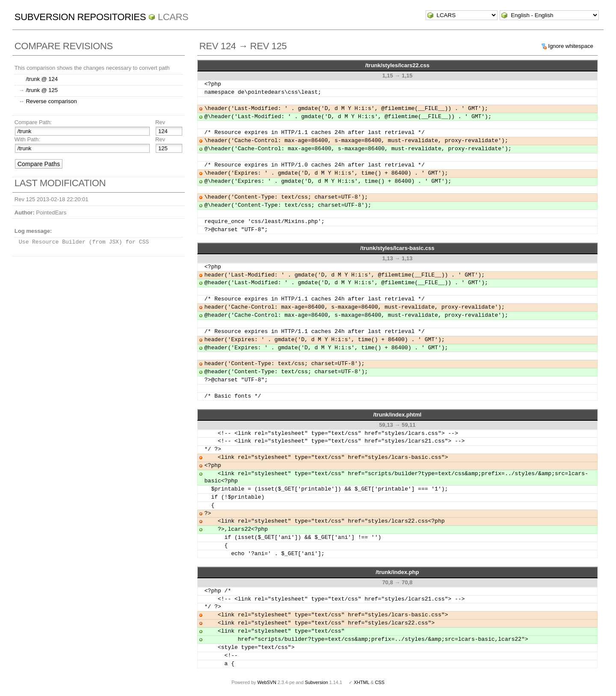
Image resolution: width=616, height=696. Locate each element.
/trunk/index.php (397, 572)
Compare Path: (33, 122)
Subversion (317, 682)
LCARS (173, 17)
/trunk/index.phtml (397, 415)
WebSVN (267, 682)
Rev (160, 122)
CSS (380, 682)
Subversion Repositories (80, 17)
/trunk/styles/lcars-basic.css (397, 248)
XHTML (361, 682)
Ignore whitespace (571, 46)
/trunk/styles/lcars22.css (397, 65)
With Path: (27, 139)
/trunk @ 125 (42, 90)
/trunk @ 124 (42, 79)
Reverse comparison (51, 101)
